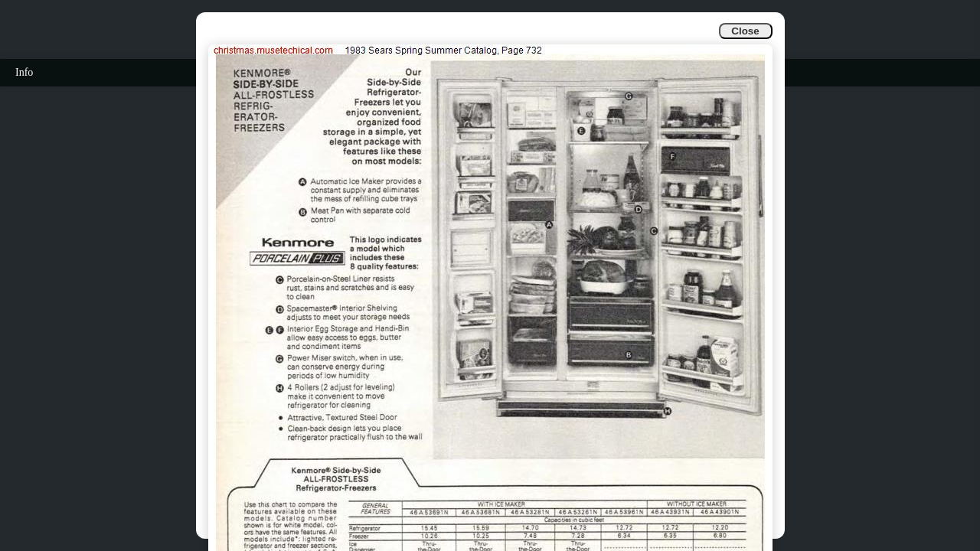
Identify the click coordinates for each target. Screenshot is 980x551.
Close (745, 31)
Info (24, 72)
